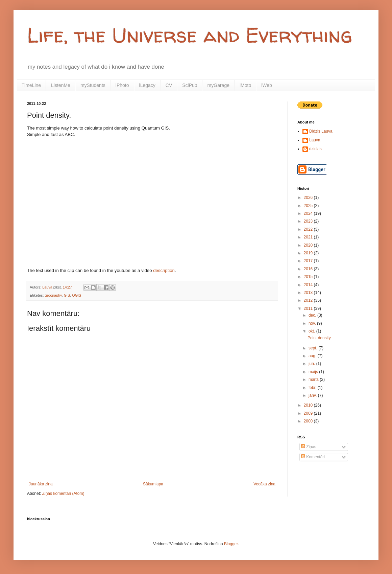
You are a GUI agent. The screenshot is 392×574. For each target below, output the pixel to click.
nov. (313, 323)
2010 (309, 405)
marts (314, 380)
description (164, 270)
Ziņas (309, 447)
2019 (309, 253)
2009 (309, 413)
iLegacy (147, 85)
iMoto (245, 85)
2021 (309, 237)
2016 (309, 269)
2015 (309, 277)
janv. (313, 395)
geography (53, 295)
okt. (312, 331)
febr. (313, 388)
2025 (309, 206)
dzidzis (315, 149)
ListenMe (61, 85)
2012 (309, 300)
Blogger (231, 544)
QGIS (77, 295)
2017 (309, 261)
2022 (309, 229)
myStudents (93, 85)
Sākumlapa (153, 484)
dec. (313, 315)
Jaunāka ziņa (41, 484)
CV (169, 85)
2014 (309, 285)
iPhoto (122, 85)
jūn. (312, 364)
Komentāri (313, 457)
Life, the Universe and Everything (190, 35)
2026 (309, 198)
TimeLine (31, 85)
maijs (314, 372)
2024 (309, 213)
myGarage (218, 85)
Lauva (315, 140)
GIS (67, 295)
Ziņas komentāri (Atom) (63, 493)
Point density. (320, 338)
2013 (309, 293)
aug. (313, 356)
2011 (309, 308)
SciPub (190, 85)
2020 (309, 245)
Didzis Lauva (321, 131)
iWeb (267, 85)
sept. (313, 348)
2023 (309, 221)
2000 (309, 421)
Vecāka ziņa (264, 484)
